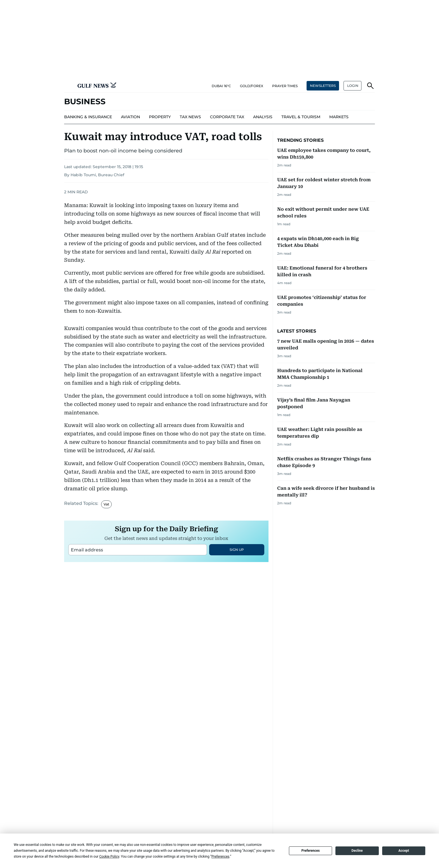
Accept (404, 851)
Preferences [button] (220, 857)
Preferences (310, 851)
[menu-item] (88, 117)
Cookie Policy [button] (109, 857)
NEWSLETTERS (323, 86)
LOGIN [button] (353, 86)
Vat (106, 574)
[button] (69, 86)
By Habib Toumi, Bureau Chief (94, 175)
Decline (357, 851)
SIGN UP (237, 620)
